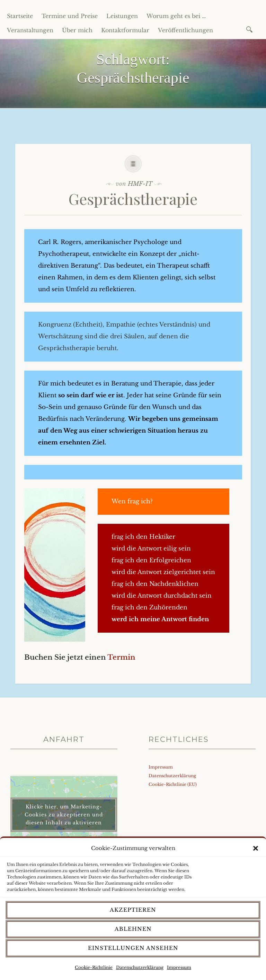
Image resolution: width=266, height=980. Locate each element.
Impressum (179, 967)
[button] (256, 848)
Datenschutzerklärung (140, 967)
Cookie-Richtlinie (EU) (173, 784)
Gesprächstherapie (133, 198)
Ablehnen (133, 929)
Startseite (20, 16)
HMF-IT (140, 184)
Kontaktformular (125, 30)
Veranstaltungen (30, 30)
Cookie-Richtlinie (94, 967)
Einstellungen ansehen (133, 948)
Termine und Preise (70, 16)
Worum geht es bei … (176, 16)
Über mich (77, 30)
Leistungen (122, 16)
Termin (121, 657)
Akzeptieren (133, 910)
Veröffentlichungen (185, 30)
